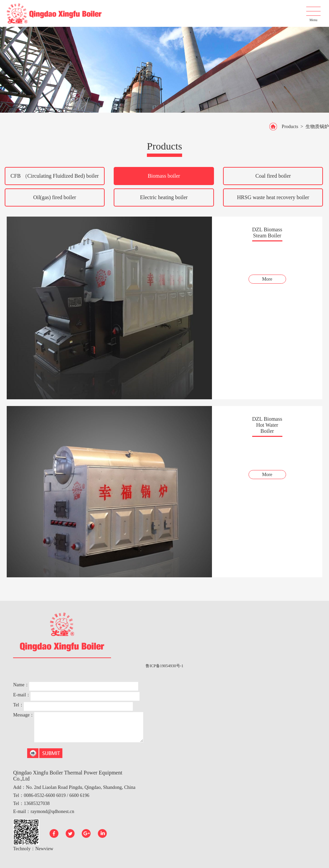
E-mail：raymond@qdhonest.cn (44, 812)
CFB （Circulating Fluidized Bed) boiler (54, 176)
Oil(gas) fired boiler (55, 197)
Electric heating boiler (164, 197)
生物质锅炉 (317, 127)
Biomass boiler (164, 176)
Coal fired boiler (273, 176)
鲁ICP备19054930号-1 (164, 666)
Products (290, 127)
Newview (44, 849)
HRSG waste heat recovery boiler (273, 197)
